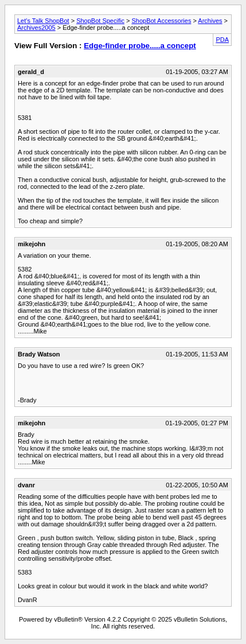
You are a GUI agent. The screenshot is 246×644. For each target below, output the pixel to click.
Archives (210, 21)
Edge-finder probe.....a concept (140, 46)
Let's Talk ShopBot (43, 21)
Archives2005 (36, 28)
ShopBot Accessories (161, 21)
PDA (222, 40)
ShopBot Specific (100, 21)
